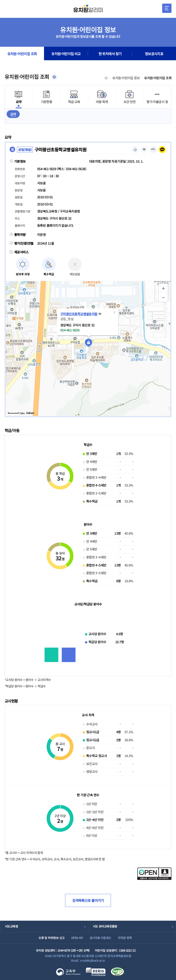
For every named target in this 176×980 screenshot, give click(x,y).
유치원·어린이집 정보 (126, 78)
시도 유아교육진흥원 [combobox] (105, 926)
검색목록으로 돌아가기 (88, 900)
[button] (114, 312)
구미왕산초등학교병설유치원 (79, 314)
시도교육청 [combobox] (11, 926)
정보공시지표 (154, 54)
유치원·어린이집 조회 (22, 54)
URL (153, 149)
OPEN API (77, 938)
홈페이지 (135, 150)
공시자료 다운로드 (100, 938)
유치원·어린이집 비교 (66, 54)
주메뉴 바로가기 (0, 0)
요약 (13, 114)
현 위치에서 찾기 (110, 54)
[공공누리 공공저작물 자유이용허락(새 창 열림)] (154, 879)
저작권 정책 (125, 938)
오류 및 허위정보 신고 (51, 938)
